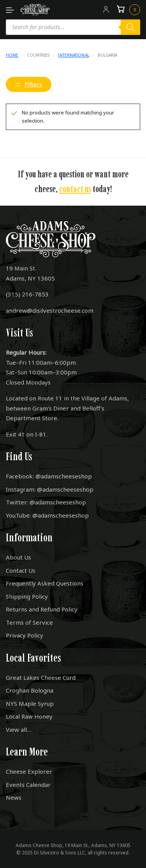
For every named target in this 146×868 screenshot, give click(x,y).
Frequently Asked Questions (45, 583)
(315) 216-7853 (27, 294)
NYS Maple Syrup (30, 703)
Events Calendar (28, 785)
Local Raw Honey (29, 716)
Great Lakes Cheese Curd (41, 677)
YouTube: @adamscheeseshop (47, 515)
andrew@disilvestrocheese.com (50, 310)
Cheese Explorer (29, 771)
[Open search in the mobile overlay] (73, 27)
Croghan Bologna (30, 690)
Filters (29, 84)
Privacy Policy (25, 635)
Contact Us (21, 570)
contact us (75, 189)
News (14, 797)
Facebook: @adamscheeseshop (49, 476)
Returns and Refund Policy (42, 609)
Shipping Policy (27, 596)
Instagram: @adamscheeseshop (50, 489)
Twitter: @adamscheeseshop (46, 502)
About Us (18, 557)
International (73, 55)
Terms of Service (29, 622)
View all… (18, 729)
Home (12, 55)
